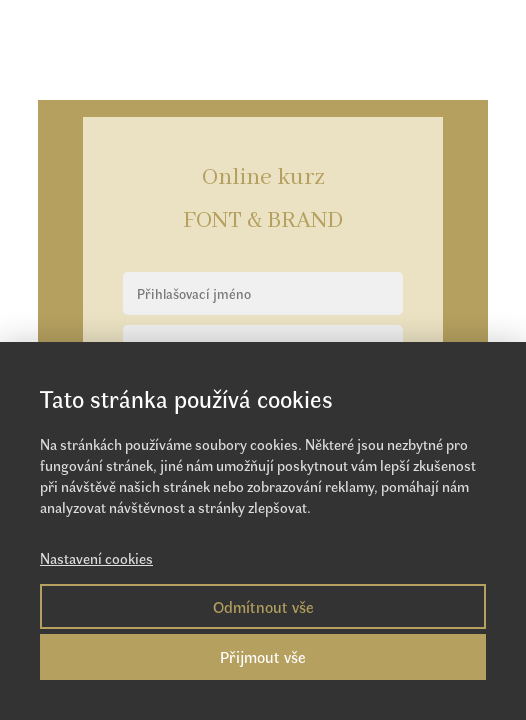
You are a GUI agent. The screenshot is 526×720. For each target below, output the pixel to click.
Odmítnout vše (263, 606)
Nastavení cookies (96, 558)
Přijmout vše (263, 656)
